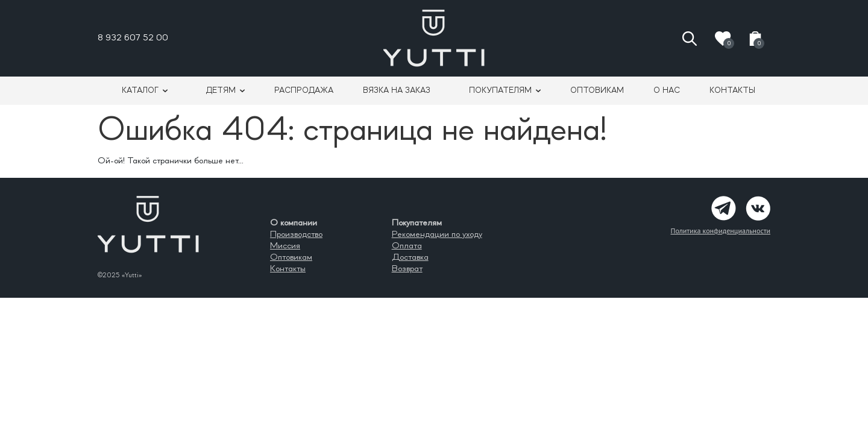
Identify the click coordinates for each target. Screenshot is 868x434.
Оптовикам (597, 90)
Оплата (407, 246)
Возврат (407, 269)
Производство (296, 234)
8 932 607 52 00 (133, 38)
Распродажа (304, 90)
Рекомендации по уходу (437, 234)
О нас (667, 90)
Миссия (285, 246)
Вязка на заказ (397, 90)
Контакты (732, 90)
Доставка (410, 257)
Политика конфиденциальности (720, 231)
